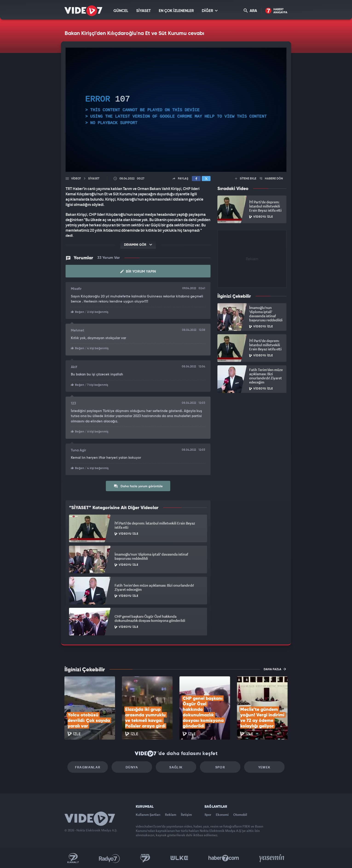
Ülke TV (179, 858)
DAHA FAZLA (275, 669)
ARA (250, 11)
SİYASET (143, 11)
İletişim (186, 815)
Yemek (264, 767)
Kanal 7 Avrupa (145, 858)
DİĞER (210, 11)
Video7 (76, 179)
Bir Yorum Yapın (138, 271)
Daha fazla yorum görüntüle (138, 486)
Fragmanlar (88, 767)
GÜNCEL (121, 11)
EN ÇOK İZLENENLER (176, 11)
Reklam (171, 815)
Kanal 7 (73, 858)
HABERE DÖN (271, 179)
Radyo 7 (109, 858)
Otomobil (240, 815)
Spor (220, 767)
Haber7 (224, 858)
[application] (176, 110)
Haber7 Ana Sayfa (276, 11)
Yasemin (272, 858)
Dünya (132, 767)
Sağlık (176, 767)
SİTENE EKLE (246, 179)
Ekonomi (222, 815)
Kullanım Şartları (148, 815)
